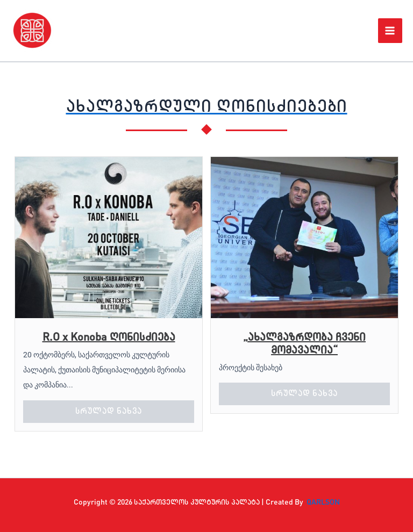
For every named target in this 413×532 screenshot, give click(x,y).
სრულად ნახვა (109, 412)
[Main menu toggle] (390, 31)
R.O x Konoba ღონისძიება (109, 338)
